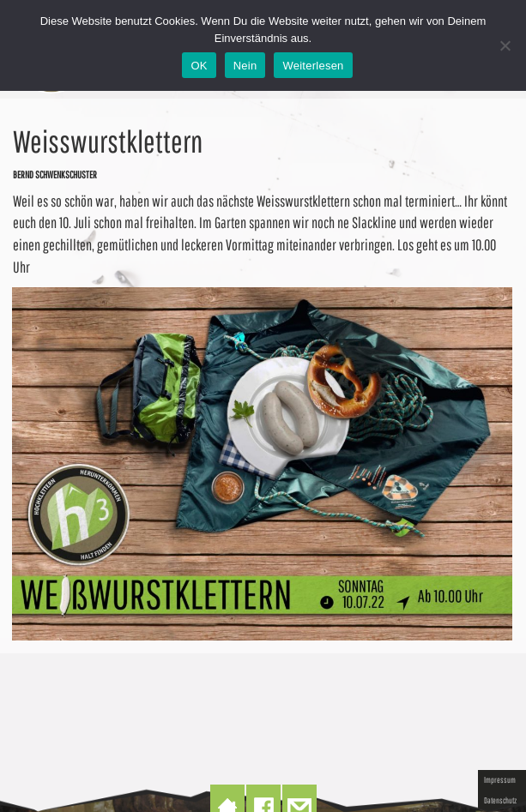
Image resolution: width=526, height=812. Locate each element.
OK (199, 66)
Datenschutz (500, 800)
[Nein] (505, 45)
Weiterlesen (313, 66)
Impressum (500, 779)
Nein (245, 66)
